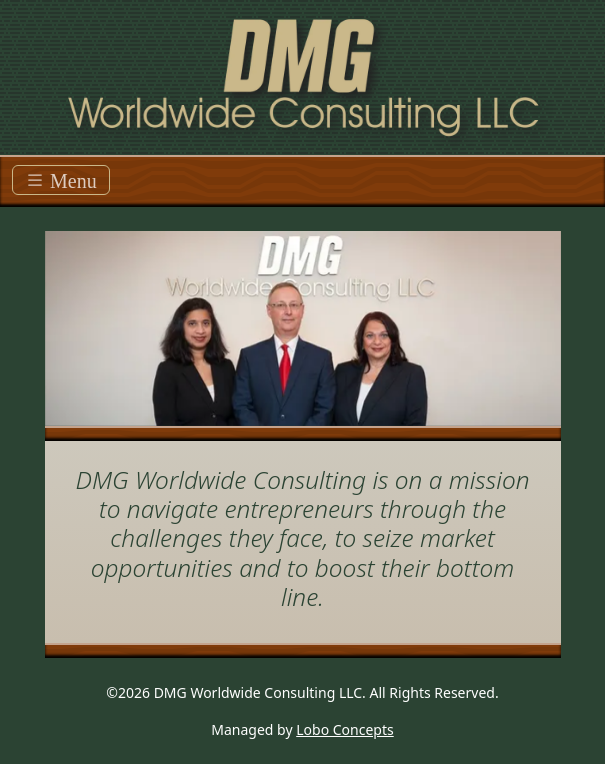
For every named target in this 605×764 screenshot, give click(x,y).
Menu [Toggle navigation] (61, 180)
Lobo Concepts (344, 729)
